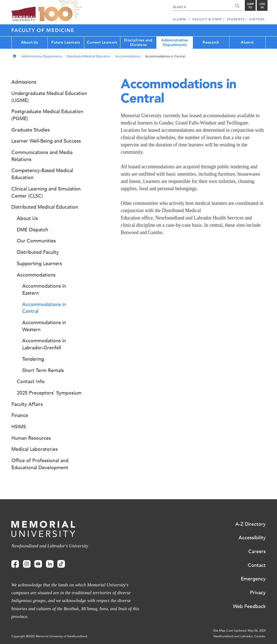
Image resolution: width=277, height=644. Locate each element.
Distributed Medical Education (89, 56)
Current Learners (102, 42)
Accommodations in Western (44, 326)
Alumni (247, 42)
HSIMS (19, 427)
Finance (20, 415)
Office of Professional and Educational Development (40, 464)
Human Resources (31, 438)
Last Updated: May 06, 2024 (247, 631)
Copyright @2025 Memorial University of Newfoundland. (50, 636)
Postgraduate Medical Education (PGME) (47, 115)
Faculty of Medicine (43, 30)
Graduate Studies (31, 130)
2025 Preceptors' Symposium (49, 393)
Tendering (33, 359)
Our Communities (36, 241)
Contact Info (31, 382)
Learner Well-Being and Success (46, 141)
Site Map (219, 631)
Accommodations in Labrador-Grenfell (44, 344)
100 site (60, 11)
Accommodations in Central (44, 308)
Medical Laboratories (34, 449)
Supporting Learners (39, 264)
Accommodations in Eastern (44, 290)
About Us (30, 42)
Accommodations (128, 56)
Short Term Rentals (43, 370)
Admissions (24, 82)
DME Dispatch (32, 230)
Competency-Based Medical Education (42, 174)
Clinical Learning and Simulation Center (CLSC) (46, 192)
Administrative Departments (175, 42)
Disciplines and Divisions (138, 42)
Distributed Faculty (38, 252)
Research (211, 42)
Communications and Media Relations (42, 156)
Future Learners (66, 42)
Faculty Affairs (27, 404)
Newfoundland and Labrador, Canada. (240, 636)
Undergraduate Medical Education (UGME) (49, 97)
